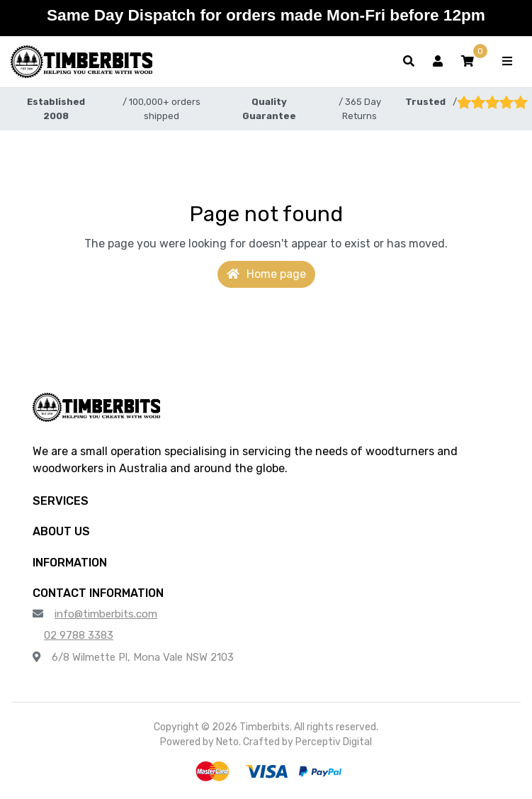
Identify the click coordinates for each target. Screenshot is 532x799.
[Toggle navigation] (507, 62)
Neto (227, 742)
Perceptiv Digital (334, 742)
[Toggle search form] (409, 62)
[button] (468, 62)
